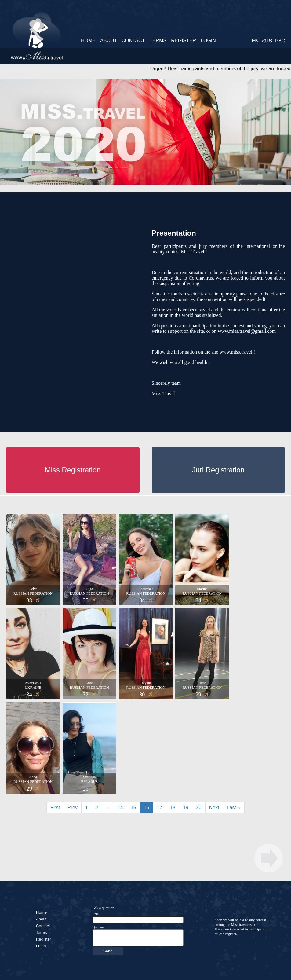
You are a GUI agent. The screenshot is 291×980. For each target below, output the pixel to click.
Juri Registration (218, 470)
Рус (280, 41)
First (55, 807)
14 (120, 807)
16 (147, 807)
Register (184, 40)
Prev (73, 807)
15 (133, 807)
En (255, 41)
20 (199, 807)
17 (160, 807)
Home (88, 40)
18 (173, 807)
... (108, 807)
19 (186, 807)
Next (214, 807)
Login (208, 40)
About (109, 40)
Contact (133, 40)
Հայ (267, 41)
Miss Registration (73, 470)
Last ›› (234, 807)
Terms (158, 40)
